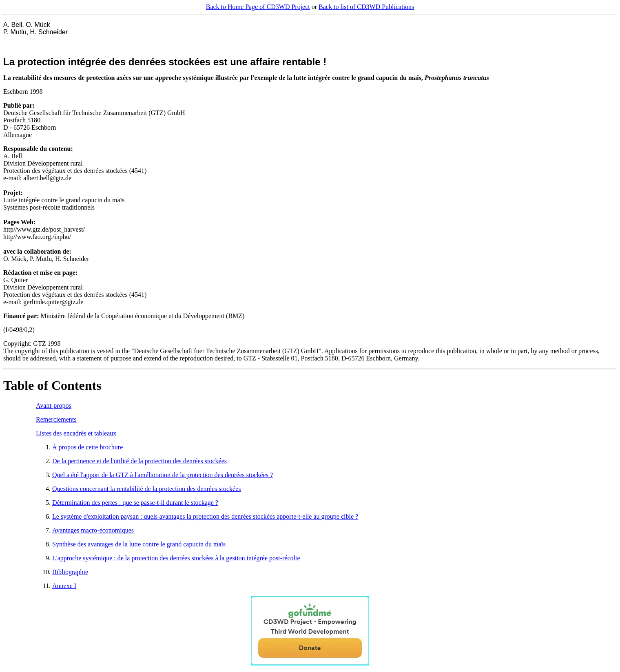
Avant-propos (54, 406)
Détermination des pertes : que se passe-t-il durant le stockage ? (135, 503)
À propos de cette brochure (87, 447)
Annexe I (64, 586)
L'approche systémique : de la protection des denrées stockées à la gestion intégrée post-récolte (176, 558)
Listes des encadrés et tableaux (76, 433)
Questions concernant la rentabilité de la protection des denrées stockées (147, 489)
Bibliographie (70, 572)
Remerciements (56, 419)
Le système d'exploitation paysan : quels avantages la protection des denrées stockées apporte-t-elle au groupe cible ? (205, 516)
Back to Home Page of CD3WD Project (258, 7)
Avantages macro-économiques (93, 530)
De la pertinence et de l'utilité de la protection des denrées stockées (139, 461)
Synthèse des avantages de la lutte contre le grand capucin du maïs (139, 544)
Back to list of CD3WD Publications (366, 7)
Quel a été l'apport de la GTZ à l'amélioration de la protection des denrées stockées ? (163, 475)
